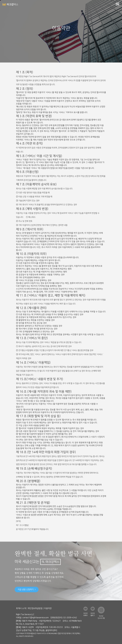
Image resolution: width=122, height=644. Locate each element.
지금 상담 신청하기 (27, 589)
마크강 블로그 (93, 614)
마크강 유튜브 (86, 614)
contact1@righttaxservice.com (35, 618)
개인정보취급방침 (35, 608)
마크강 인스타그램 (101, 617)
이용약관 (48, 608)
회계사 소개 (21, 608)
